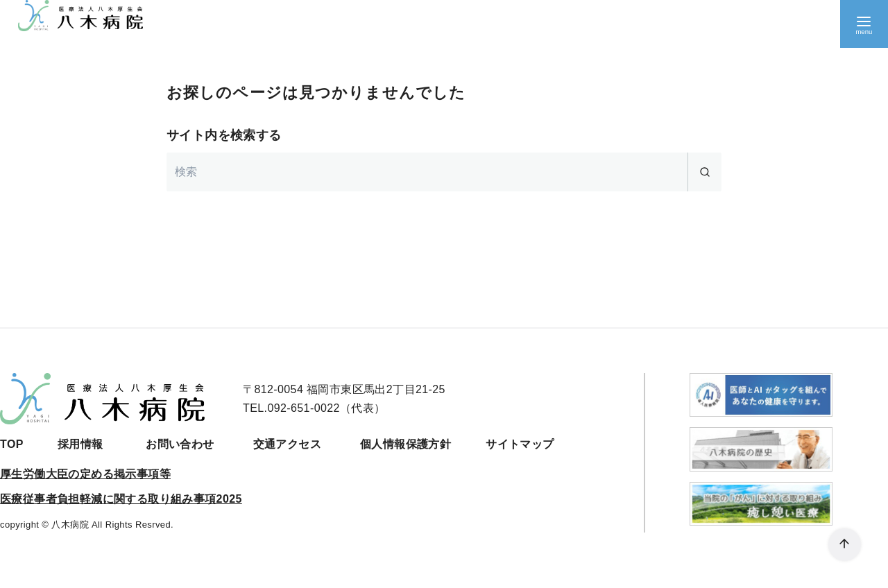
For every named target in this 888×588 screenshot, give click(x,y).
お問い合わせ (180, 444)
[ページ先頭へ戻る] (843, 543)
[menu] (864, 24)
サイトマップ (520, 444)
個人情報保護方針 (405, 444)
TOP (12, 444)
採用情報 (80, 444)
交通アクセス (287, 444)
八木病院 (70, 525)
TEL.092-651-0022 (291, 408)
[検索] (444, 172)
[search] (705, 172)
